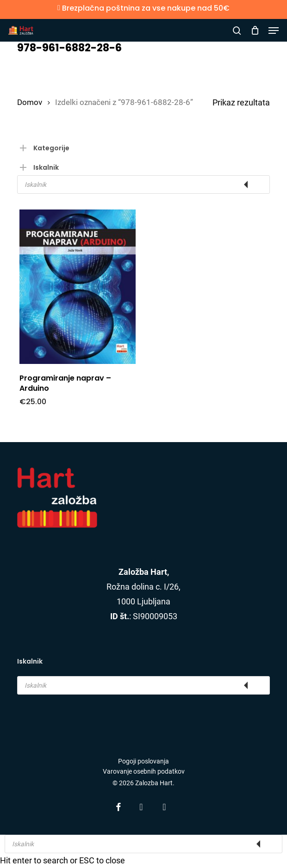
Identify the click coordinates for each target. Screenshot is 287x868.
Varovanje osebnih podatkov (144, 771)
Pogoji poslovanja (143, 761)
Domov (30, 102)
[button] (274, 31)
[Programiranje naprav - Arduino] (78, 287)
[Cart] (255, 31)
